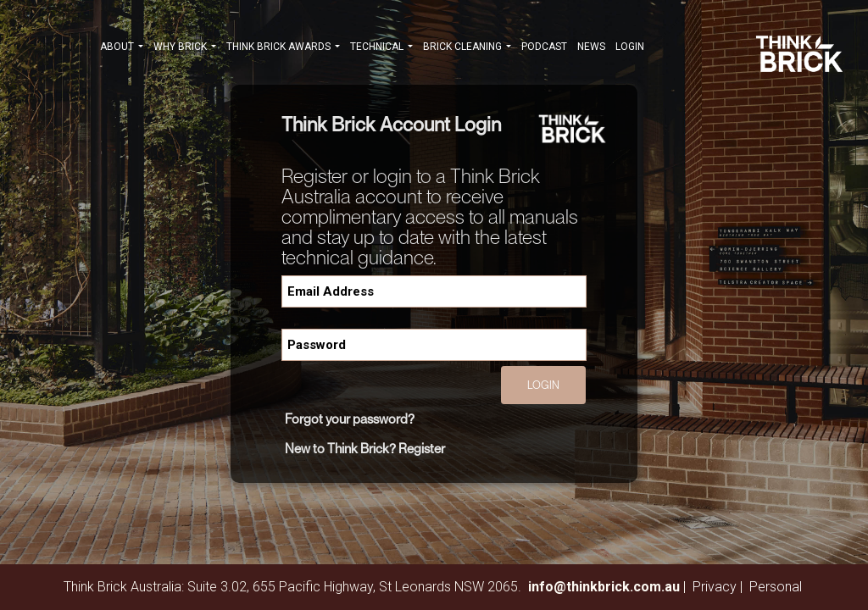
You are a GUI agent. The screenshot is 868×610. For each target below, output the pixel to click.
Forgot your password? (350, 419)
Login (630, 47)
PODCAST (544, 47)
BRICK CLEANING (467, 48)
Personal (776, 587)
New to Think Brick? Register (365, 448)
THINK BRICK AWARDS (283, 48)
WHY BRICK (185, 48)
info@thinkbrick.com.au (604, 587)
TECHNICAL (381, 48)
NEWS (591, 47)
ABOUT (122, 48)
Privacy (715, 587)
